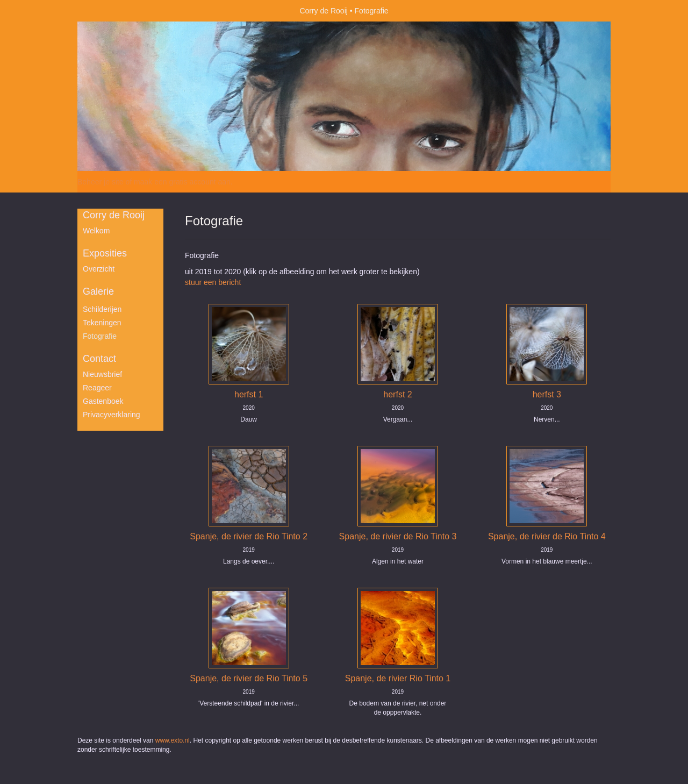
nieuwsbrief (102, 374)
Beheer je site (101, 182)
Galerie (98, 291)
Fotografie (100, 336)
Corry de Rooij (323, 11)
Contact (99, 359)
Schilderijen (102, 309)
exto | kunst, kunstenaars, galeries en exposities (108, 11)
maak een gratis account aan (182, 182)
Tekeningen (102, 323)
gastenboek (103, 401)
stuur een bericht (213, 282)
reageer (97, 388)
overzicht (99, 269)
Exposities (105, 253)
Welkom (96, 231)
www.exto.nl (173, 740)
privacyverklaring (112, 415)
